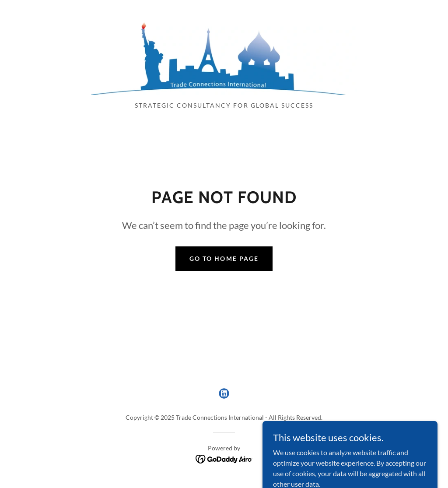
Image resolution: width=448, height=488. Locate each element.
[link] (224, 53)
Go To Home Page (224, 258)
